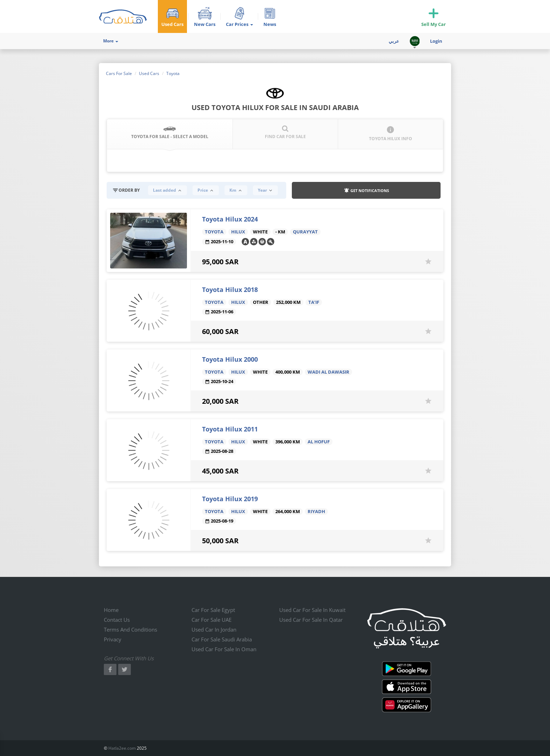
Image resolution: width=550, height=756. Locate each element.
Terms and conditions (130, 629)
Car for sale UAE (212, 620)
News (270, 24)
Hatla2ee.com (122, 748)
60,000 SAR (220, 331)
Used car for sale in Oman (224, 649)
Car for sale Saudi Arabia (222, 639)
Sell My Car (434, 24)
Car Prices (239, 24)
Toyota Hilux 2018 (230, 290)
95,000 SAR (220, 262)
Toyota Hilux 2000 (230, 359)
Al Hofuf (319, 442)
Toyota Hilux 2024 (230, 219)
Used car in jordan (214, 629)
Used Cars (172, 24)
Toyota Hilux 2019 (230, 499)
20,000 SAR (220, 401)
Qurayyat (305, 232)
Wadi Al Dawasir (328, 372)
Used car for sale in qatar (311, 620)
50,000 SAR (220, 541)
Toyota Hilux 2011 (230, 429)
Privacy (113, 639)
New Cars (205, 24)
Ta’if (314, 302)
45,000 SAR (220, 471)
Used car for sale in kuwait (312, 610)
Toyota (214, 232)
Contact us (117, 620)
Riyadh (316, 512)
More (111, 41)
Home (111, 610)
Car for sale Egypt (213, 610)
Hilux (238, 232)
